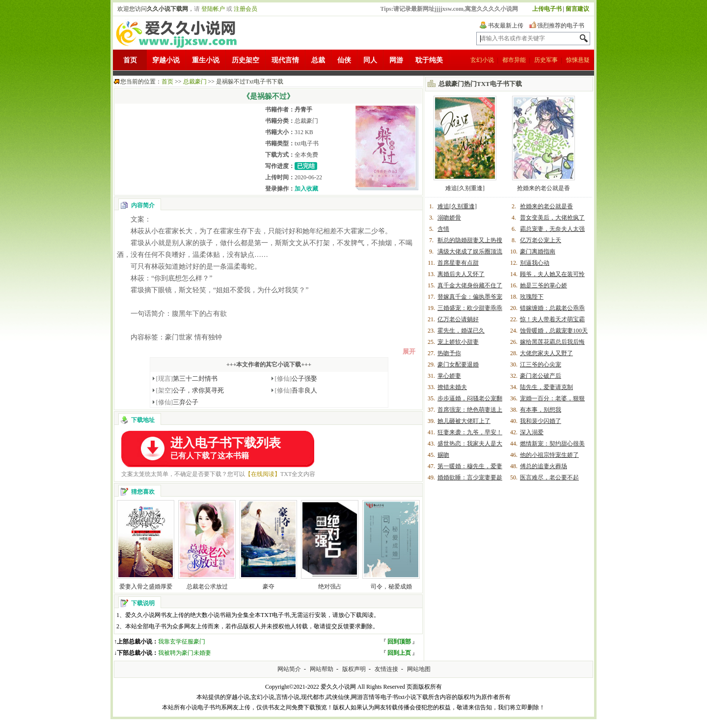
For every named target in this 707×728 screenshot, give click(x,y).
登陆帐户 (213, 9)
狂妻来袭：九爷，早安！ (470, 432)
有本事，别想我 (541, 410)
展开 (409, 351)
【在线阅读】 (263, 474)
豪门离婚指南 (538, 252)
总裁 (318, 60)
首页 (130, 60)
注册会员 (245, 9)
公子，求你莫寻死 (190, 390)
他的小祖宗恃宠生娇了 (549, 455)
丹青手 (303, 110)
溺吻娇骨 (449, 218)
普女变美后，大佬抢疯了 (552, 218)
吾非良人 (296, 390)
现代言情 (285, 60)
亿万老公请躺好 (458, 319)
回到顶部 (399, 642)
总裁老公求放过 (207, 587)
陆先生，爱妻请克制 (546, 387)
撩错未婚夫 (452, 387)
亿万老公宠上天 (541, 240)
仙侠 (344, 60)
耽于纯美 (429, 60)
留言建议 (577, 9)
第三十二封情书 (187, 378)
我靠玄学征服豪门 (182, 642)
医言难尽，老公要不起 (549, 477)
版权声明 (354, 669)
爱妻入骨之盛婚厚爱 (146, 587)
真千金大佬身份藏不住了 (470, 285)
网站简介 (289, 669)
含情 (443, 229)
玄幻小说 (482, 60)
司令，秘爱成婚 (391, 587)
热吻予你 (449, 353)
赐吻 (443, 455)
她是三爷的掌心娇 (544, 285)
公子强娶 (296, 378)
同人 (370, 60)
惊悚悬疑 (578, 60)
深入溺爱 (532, 432)
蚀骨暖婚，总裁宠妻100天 (554, 331)
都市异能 (514, 60)
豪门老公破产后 (541, 376)
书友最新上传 (506, 26)
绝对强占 (330, 587)
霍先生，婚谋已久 (461, 331)
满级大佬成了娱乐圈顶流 (470, 252)
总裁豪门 (195, 82)
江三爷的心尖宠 (541, 364)
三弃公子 (177, 402)
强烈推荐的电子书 (561, 26)
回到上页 (399, 653)
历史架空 (245, 60)
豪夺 (269, 587)
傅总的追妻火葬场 (544, 466)
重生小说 (206, 60)
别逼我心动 (535, 263)
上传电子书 (547, 9)
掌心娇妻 (449, 376)
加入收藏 (306, 189)
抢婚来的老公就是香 (544, 188)
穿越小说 (166, 60)
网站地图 (419, 669)
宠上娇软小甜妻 (458, 342)
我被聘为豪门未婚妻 (185, 653)
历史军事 (546, 60)
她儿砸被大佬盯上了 (464, 421)
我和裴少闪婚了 (541, 421)
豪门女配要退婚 (458, 364)
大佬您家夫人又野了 (546, 353)
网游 (396, 60)
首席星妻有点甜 (458, 263)
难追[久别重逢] (465, 188)
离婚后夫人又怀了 (461, 274)
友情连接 (386, 669)
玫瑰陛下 (532, 297)
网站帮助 (322, 669)
